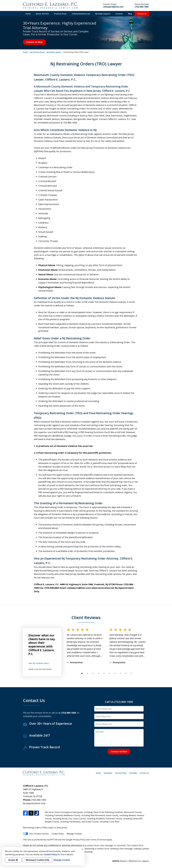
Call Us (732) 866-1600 (119, 702)
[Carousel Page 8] (120, 673)
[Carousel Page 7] (115, 673)
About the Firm (42, 14)
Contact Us (142, 14)
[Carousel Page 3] (93, 673)
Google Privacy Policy (76, 840)
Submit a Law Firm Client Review (40, 669)
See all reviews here (39, 663)
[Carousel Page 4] (98, 673)
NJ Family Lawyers (103, 14)
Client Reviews (86, 617)
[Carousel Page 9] (126, 673)
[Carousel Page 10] (131, 673)
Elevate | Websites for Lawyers (131, 861)
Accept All (13, 860)
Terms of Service (98, 840)
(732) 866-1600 (142, 7)
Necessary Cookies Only (37, 860)
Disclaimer (108, 773)
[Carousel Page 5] (104, 673)
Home (28, 14)
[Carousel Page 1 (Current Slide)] (82, 673)
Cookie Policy (58, 834)
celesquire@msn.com (113, 7)
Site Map (133, 773)
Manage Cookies (74, 834)
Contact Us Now (34, 42)
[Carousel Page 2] (87, 673)
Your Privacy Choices (36, 834)
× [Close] (82, 849)
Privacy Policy (121, 773)
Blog (130, 14)
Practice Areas (60, 14)
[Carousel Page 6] (109, 673)
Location (119, 14)
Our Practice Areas (37, 52)
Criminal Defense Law (81, 14)
